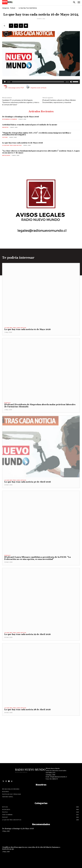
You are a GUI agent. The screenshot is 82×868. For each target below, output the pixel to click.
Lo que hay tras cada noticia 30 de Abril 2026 (28, 482)
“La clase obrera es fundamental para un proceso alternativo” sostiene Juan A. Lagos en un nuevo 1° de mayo (41, 152)
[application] (41, 82)
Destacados (6, 155)
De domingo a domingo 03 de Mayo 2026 (21, 117)
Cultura (5, 137)
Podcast (13, 8)
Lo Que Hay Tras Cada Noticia (28, 8)
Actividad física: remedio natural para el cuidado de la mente (30, 125)
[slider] (38, 82)
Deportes (5, 127)
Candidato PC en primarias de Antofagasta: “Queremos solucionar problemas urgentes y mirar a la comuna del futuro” (21, 102)
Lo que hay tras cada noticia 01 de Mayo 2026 (23, 143)
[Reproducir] (5, 82)
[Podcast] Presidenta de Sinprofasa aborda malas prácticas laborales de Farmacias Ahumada (40, 406)
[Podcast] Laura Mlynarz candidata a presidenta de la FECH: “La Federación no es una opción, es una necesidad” (37, 558)
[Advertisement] (41, 731)
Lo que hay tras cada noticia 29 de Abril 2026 (27, 634)
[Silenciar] (71, 82)
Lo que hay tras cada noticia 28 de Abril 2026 (27, 710)
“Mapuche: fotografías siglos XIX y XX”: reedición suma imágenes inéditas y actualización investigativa (37, 134)
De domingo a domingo (10, 119)
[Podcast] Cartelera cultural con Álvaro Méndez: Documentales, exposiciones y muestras (59, 101)
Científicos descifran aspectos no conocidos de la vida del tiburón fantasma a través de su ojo (31, 848)
